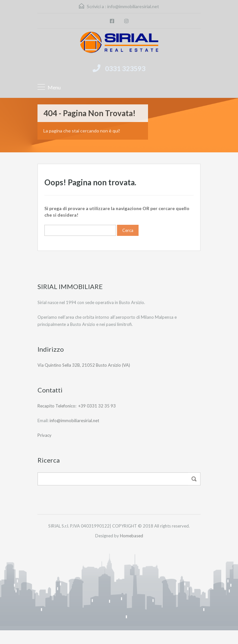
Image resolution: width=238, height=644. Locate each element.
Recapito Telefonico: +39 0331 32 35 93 (77, 406)
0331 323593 (125, 68)
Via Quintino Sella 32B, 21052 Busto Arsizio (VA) (84, 365)
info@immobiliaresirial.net (133, 6)
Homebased (132, 536)
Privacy (45, 435)
